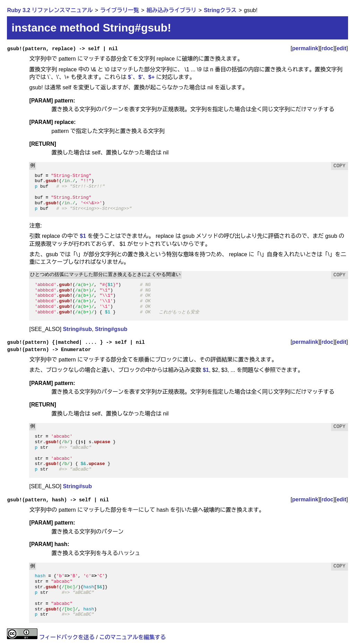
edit (341, 48)
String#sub (77, 329)
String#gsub (111, 329)
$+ (151, 77)
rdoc (327, 48)
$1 (83, 236)
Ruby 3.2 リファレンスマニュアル (50, 10)
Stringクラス (220, 10)
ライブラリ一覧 (120, 10)
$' (141, 77)
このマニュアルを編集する (132, 637)
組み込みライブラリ (171, 10)
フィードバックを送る (67, 637)
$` (130, 77)
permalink (305, 48)
